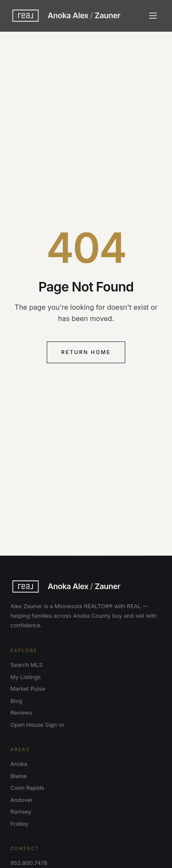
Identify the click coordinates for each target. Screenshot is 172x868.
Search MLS (26, 665)
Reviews (21, 712)
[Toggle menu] (153, 16)
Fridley (19, 824)
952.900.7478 (29, 863)
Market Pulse (28, 689)
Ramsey (21, 812)
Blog (16, 701)
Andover (22, 800)
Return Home (86, 352)
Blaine (18, 776)
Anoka (19, 764)
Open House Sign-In (37, 725)
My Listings (26, 677)
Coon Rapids (27, 788)
